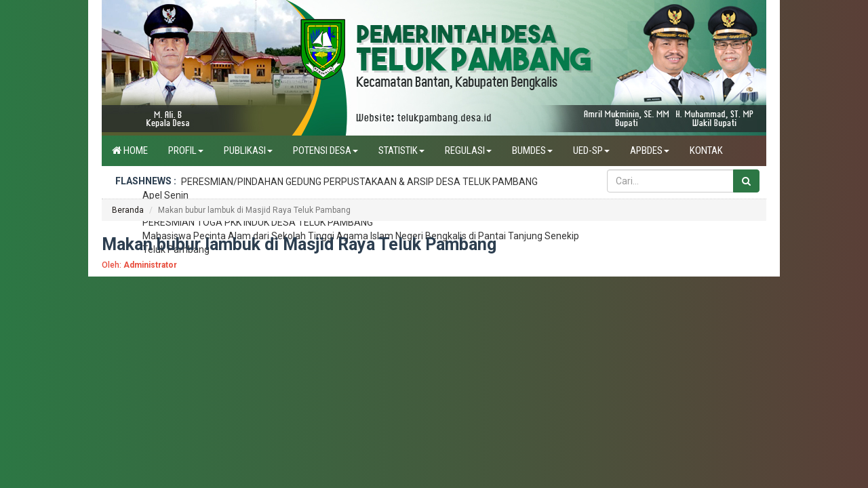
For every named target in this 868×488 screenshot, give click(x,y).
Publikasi (248, 150)
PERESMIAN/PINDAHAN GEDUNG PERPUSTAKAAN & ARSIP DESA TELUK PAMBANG (359, 182)
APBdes (650, 150)
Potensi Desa (325, 150)
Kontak (706, 150)
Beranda (128, 210)
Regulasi (468, 150)
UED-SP (591, 150)
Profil (186, 150)
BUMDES (532, 150)
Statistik (401, 150)
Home (130, 150)
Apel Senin (165, 195)
